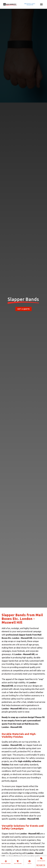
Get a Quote (23, 309)
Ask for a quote (41, 861)
